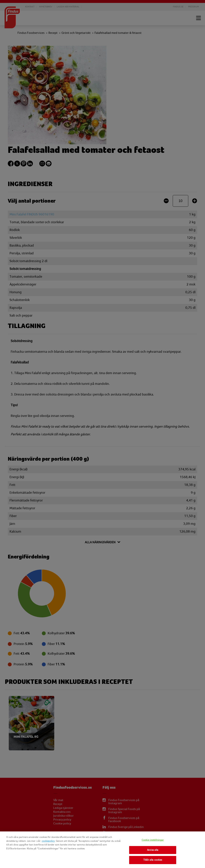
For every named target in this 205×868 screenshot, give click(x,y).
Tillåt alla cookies (153, 860)
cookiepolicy (48, 841)
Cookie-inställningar (153, 840)
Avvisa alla (153, 850)
